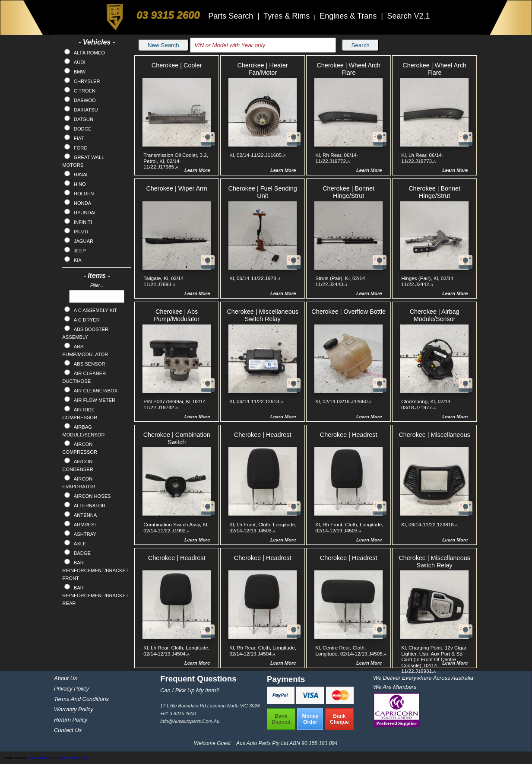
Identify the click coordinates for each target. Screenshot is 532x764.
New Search (163, 45)
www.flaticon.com (73, 758)
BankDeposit (281, 719)
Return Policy (71, 720)
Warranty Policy (74, 709)
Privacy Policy (71, 689)
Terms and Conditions (81, 699)
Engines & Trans (349, 16)
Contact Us (68, 730)
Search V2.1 (408, 16)
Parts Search (232, 16)
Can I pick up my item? (190, 690)
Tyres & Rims (288, 16)
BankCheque (339, 719)
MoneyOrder (310, 719)
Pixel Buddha (38, 758)
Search (360, 45)
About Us (65, 678)
